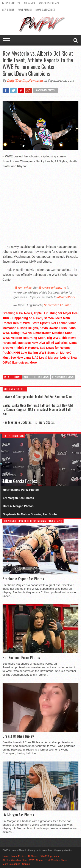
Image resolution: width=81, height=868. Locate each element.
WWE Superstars (49, 3)
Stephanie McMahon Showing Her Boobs (30, 514)
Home (6, 856)
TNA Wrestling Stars (56, 860)
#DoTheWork (66, 297)
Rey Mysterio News (63, 377)
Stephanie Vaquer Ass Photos (23, 579)
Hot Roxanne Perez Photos (21, 490)
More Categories (45, 10)
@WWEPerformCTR (52, 288)
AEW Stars (8, 10)
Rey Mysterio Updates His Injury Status (29, 422)
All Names (29, 3)
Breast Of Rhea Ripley (18, 736)
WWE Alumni (25, 10)
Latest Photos (11, 3)
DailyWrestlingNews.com (25, 81)
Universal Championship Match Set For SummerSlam (38, 397)
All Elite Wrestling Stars (15, 860)
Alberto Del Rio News (36, 377)
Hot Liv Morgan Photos (18, 506)
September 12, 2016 (58, 305)
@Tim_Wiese (23, 288)
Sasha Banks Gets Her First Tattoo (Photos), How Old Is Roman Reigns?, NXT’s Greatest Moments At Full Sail (38, 409)
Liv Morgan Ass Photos (19, 498)
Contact (26, 864)
